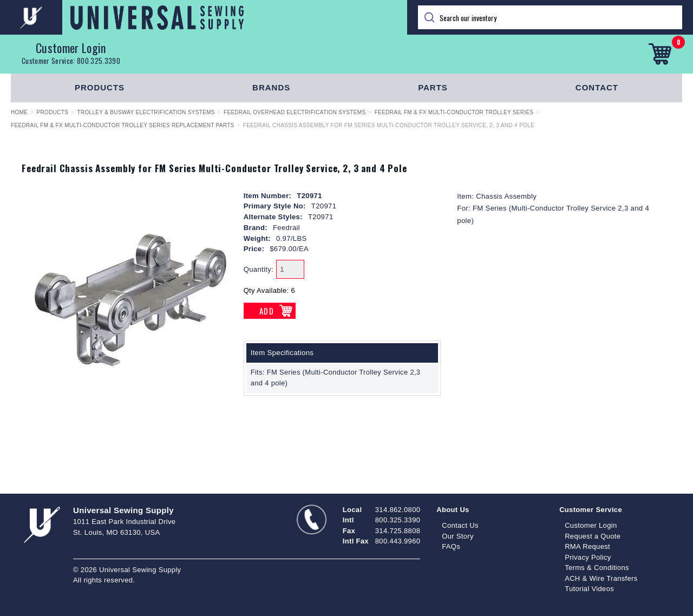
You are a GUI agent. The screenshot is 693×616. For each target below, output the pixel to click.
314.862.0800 (398, 510)
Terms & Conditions (597, 568)
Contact (597, 87)
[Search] (550, 17)
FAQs (451, 546)
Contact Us (460, 525)
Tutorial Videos (589, 589)
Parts (433, 87)
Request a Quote (593, 536)
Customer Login (71, 48)
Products (100, 87)
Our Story (458, 536)
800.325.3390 (99, 61)
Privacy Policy (588, 557)
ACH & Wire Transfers (601, 578)
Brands (271, 87)
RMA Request (587, 546)
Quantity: (259, 269)
